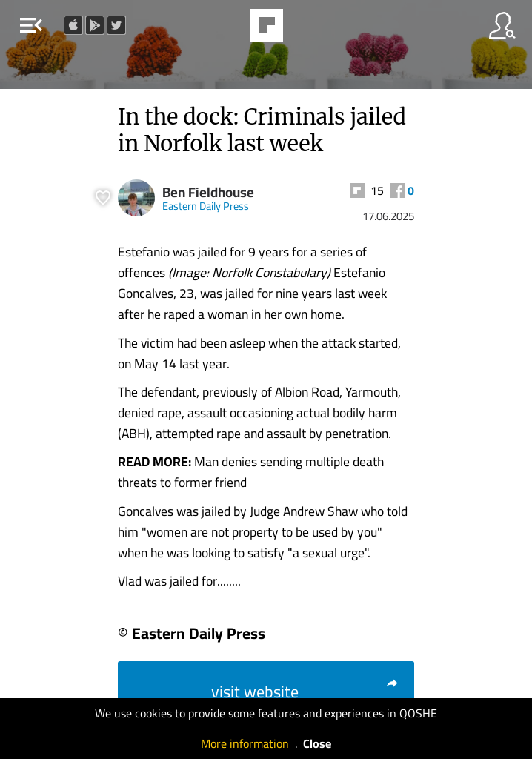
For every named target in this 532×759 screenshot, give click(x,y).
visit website (305, 692)
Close (317, 743)
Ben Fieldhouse (208, 192)
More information (245, 743)
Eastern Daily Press (206, 206)
